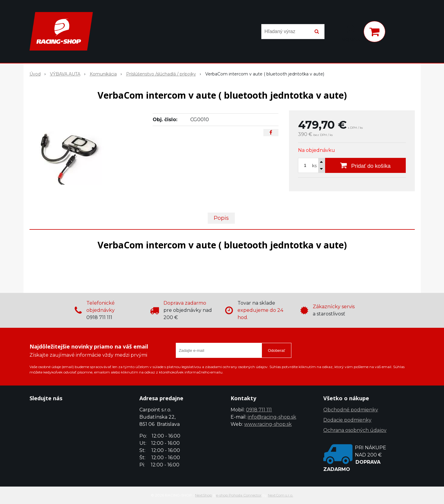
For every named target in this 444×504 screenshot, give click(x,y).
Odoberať (276, 350)
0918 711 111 (259, 410)
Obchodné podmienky (351, 410)
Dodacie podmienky (347, 420)
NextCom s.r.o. (281, 495)
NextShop (203, 495)
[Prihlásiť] (351, 33)
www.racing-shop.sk (268, 424)
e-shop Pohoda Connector (239, 495)
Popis (221, 218)
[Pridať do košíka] (365, 165)
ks (314, 166)
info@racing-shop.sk (272, 417)
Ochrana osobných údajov (355, 430)
